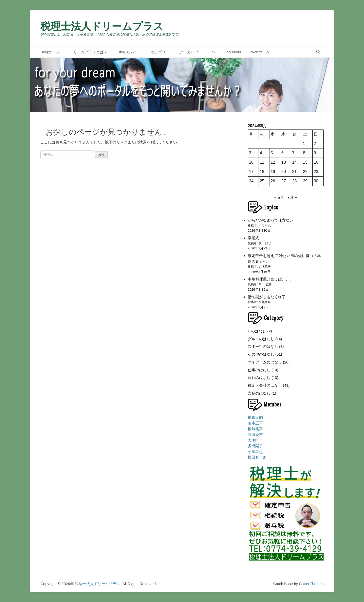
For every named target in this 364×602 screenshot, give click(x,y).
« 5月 (279, 197)
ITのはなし (257, 331)
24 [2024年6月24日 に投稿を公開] (251, 181)
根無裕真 (255, 429)
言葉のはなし (259, 393)
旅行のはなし (259, 378)
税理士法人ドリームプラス (102, 26)
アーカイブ (189, 52)
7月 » (292, 197)
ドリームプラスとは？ (88, 52)
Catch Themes (311, 584)
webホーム (260, 52)
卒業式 (253, 238)
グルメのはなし (261, 339)
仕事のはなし (259, 370)
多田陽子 (255, 446)
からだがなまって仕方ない (270, 220)
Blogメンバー (129, 52)
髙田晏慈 (255, 434)
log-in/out (234, 52)
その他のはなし (261, 354)
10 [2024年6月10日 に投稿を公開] (251, 162)
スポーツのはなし (263, 346)
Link (212, 52)
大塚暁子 (255, 440)
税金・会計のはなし (265, 385)
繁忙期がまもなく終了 (267, 297)
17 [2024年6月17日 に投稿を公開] (251, 172)
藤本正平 (255, 423)
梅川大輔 (255, 417)
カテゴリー (160, 52)
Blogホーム (50, 52)
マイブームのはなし (265, 362)
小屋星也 (255, 452)
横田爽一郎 (257, 457)
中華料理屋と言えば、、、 (270, 279)
